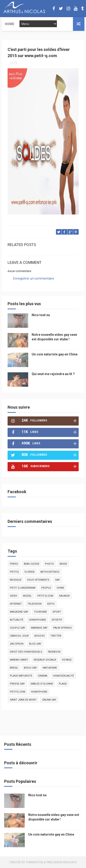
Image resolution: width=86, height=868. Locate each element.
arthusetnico (50, 572)
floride (30, 572)
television (35, 604)
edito (51, 604)
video (14, 596)
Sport (57, 612)
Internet (16, 604)
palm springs (62, 628)
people (46, 588)
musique (16, 580)
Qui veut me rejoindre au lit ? (53, 374)
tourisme (40, 612)
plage (63, 684)
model (27, 596)
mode (63, 564)
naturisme (50, 668)
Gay (57, 580)
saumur (64, 596)
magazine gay (19, 612)
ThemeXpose (34, 862)
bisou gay (30, 668)
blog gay (35, 644)
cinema (43, 676)
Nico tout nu (41, 315)
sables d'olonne (42, 684)
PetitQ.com (18, 692)
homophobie (37, 620)
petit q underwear (23, 588)
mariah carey (19, 660)
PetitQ (14, 572)
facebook (54, 652)
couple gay (18, 628)
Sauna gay (49, 700)
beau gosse (32, 564)
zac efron (17, 644)
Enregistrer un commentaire (34, 278)
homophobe (39, 692)
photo (49, 564)
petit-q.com (45, 596)
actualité (17, 620)
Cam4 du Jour (19, 636)
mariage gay (39, 628)
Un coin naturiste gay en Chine (55, 354)
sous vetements (38, 580)
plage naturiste (21, 676)
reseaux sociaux (45, 660)
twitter (56, 636)
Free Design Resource (61, 862)
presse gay (17, 684)
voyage (67, 660)
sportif (57, 620)
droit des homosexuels (26, 652)
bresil (14, 668)
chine (60, 588)
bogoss (40, 636)
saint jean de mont (23, 700)
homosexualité (63, 676)
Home (10, 24)
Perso (14, 564)
